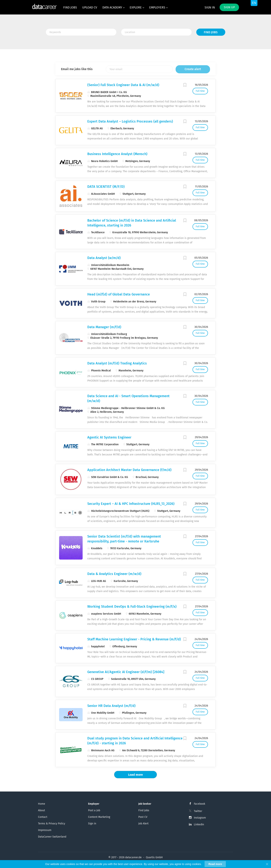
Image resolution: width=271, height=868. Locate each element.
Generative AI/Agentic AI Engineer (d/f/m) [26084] (126, 672)
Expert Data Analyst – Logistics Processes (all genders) (130, 121)
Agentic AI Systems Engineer (109, 437)
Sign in (210, 7)
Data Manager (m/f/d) (104, 327)
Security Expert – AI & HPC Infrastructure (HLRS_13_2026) (131, 504)
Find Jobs (211, 32)
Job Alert (143, 824)
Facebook (199, 804)
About (41, 810)
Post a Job (94, 810)
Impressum (45, 830)
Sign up (229, 7)
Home (42, 804)
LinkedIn (199, 824)
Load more (135, 775)
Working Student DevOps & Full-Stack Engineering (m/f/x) (132, 607)
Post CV (143, 817)
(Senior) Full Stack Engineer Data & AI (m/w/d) (123, 85)
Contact (43, 817)
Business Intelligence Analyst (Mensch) (117, 154)
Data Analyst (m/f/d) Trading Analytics (117, 363)
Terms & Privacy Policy (52, 824)
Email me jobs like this (77, 69)
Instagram (200, 818)
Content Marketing (99, 817)
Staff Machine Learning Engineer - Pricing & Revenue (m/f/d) (134, 639)
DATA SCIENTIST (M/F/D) (106, 187)
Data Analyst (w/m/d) (104, 258)
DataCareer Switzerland (52, 837)
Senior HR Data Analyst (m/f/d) (111, 706)
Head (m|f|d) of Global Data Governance (119, 294)
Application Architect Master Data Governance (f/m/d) (129, 470)
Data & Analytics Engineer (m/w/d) (114, 574)
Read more (215, 864)
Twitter (198, 811)
